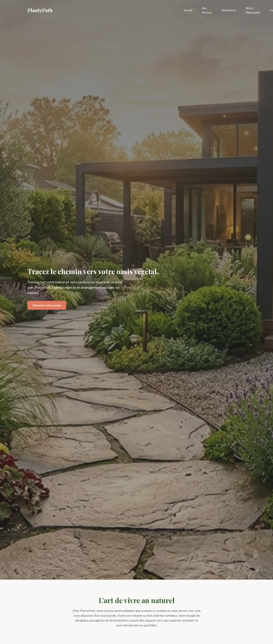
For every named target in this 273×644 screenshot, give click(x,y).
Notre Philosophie (253, 10)
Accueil (188, 10)
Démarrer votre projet (47, 305)
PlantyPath (40, 10)
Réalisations (229, 10)
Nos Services (207, 10)
